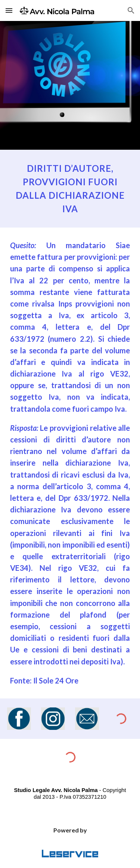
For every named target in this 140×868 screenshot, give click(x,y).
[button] (9, 10)
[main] (70, 189)
